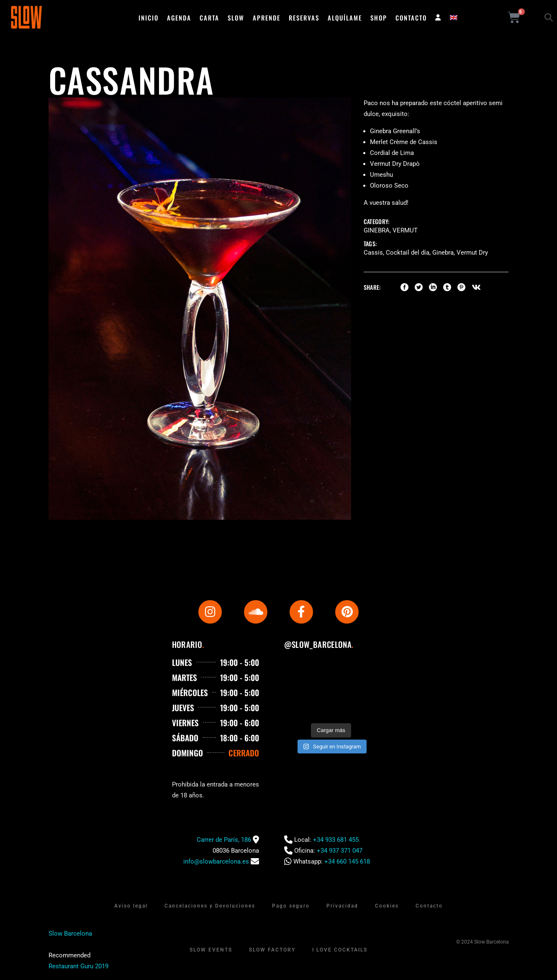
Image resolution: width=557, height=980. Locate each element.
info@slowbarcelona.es (216, 861)
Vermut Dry (472, 253)
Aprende (267, 18)
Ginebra (377, 230)
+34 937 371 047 (340, 851)
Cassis (373, 253)
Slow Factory (272, 950)
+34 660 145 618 (347, 861)
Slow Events (211, 950)
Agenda (179, 18)
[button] (549, 18)
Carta (209, 18)
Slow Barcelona (70, 934)
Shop (379, 18)
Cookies (387, 906)
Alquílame (345, 18)
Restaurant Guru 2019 (78, 966)
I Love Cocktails (340, 950)
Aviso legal (131, 906)
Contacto (411, 18)
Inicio (149, 18)
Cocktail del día (408, 253)
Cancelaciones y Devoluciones (210, 906)
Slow (236, 18)
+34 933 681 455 (336, 840)
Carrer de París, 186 (224, 840)
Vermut (405, 230)
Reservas (304, 18)
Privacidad (342, 906)
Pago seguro (291, 906)
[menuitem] (454, 18)
